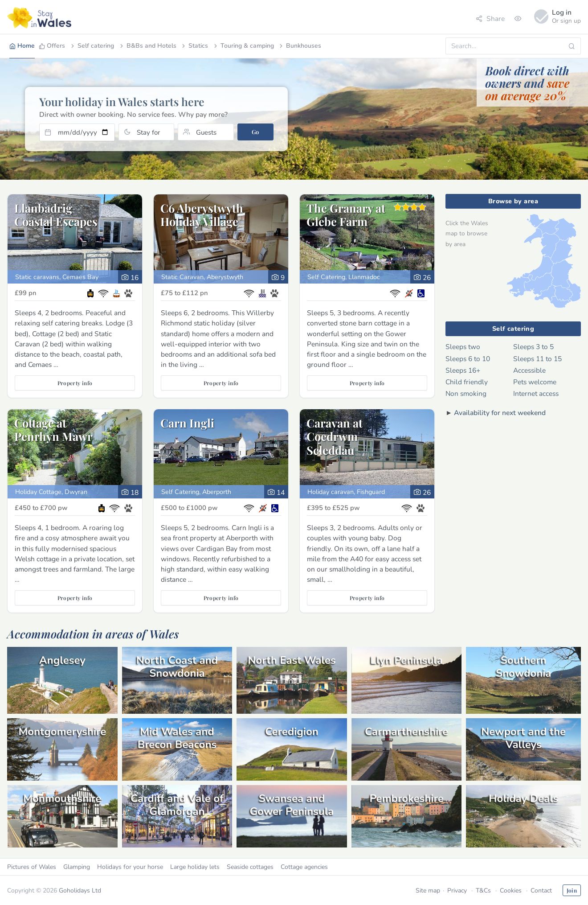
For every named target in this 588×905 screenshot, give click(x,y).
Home (22, 46)
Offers (52, 46)
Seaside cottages (250, 867)
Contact (541, 891)
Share (490, 19)
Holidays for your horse (130, 867)
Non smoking (466, 393)
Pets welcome (535, 382)
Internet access (536, 393)
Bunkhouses (300, 46)
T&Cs (483, 891)
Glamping (77, 867)
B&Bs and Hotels (147, 46)
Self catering (92, 46)
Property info (75, 383)
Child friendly (467, 382)
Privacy (457, 891)
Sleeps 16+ (463, 370)
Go (255, 132)
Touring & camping (243, 46)
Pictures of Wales (32, 867)
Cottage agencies (304, 867)
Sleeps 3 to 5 (533, 347)
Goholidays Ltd (80, 891)
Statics (194, 46)
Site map (428, 891)
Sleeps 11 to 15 (537, 359)
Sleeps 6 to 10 (468, 359)
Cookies (511, 891)
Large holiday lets (195, 867)
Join (572, 890)
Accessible (529, 370)
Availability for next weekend (500, 413)
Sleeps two (463, 347)
